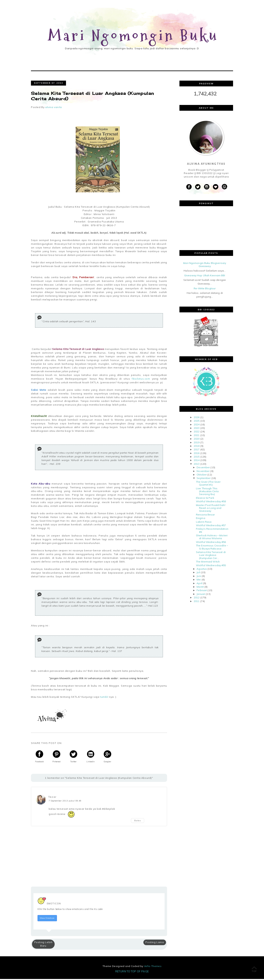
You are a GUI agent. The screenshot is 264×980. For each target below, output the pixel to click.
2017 (197, 450)
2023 (197, 429)
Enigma (201, 519)
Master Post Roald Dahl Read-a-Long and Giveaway (211, 509)
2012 (197, 598)
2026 (197, 418)
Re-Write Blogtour (205, 289)
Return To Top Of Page (132, 972)
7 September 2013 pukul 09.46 (65, 801)
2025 (197, 422)
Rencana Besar (205, 516)
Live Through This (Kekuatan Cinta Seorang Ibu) (207, 492)
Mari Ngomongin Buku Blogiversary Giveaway (205, 265)
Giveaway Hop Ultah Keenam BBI (205, 276)
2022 (197, 432)
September (204, 479)
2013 (197, 465)
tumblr (104, 698)
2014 (197, 461)
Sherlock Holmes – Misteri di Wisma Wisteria (212, 538)
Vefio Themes (153, 967)
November (203, 472)
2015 (197, 458)
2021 (197, 436)
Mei (199, 581)
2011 (197, 602)
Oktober (202, 476)
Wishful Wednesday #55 (211, 566)
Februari (202, 591)
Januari (201, 595)
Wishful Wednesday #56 (211, 543)
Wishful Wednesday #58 (211, 502)
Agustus (202, 570)
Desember (203, 468)
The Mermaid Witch (208, 563)
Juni (199, 577)
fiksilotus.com (141, 380)
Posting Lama (155, 943)
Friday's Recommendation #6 (212, 531)
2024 (197, 425)
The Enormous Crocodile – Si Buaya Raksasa (212, 548)
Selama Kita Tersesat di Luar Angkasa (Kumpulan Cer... (211, 556)
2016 (197, 454)
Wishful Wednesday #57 (211, 526)
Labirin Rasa (204, 523)
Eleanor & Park (205, 499)
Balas (138, 822)
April (199, 584)
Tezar (52, 798)
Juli (198, 573)
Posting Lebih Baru (43, 945)
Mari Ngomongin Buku (133, 36)
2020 (197, 440)
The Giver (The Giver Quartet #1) (208, 484)
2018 (197, 447)
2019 (197, 443)
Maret (200, 588)
